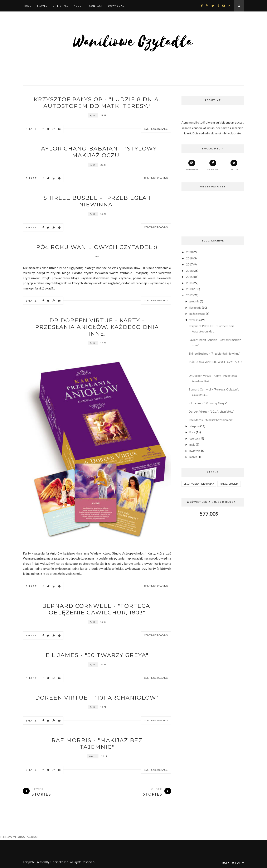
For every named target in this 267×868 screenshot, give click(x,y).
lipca (192, 432)
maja (192, 444)
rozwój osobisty (229, 484)
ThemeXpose (60, 862)
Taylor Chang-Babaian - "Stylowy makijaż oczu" (97, 152)
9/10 (93, 115)
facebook (213, 165)
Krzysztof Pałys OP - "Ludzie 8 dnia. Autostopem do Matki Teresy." (97, 103)
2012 (189, 295)
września (195, 320)
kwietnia (195, 451)
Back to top (233, 863)
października (197, 314)
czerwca (195, 438)
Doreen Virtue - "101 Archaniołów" (97, 698)
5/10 (93, 665)
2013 (189, 289)
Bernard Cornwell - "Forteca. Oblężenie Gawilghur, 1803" (97, 609)
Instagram (192, 165)
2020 (189, 252)
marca (193, 457)
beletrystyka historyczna (199, 484)
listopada (195, 308)
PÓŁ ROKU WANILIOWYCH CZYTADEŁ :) (97, 247)
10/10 (93, 756)
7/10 (93, 214)
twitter (234, 165)
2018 (189, 258)
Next (159, 533)
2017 (189, 264)
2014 (189, 283)
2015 (189, 277)
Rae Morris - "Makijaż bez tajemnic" (97, 744)
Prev (148, 533)
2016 (189, 271)
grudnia (194, 301)
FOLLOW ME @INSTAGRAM (19, 837)
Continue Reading (156, 129)
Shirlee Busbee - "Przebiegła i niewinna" (97, 201)
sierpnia (195, 426)
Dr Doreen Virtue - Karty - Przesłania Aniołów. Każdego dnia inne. (97, 327)
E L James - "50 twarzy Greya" (97, 655)
